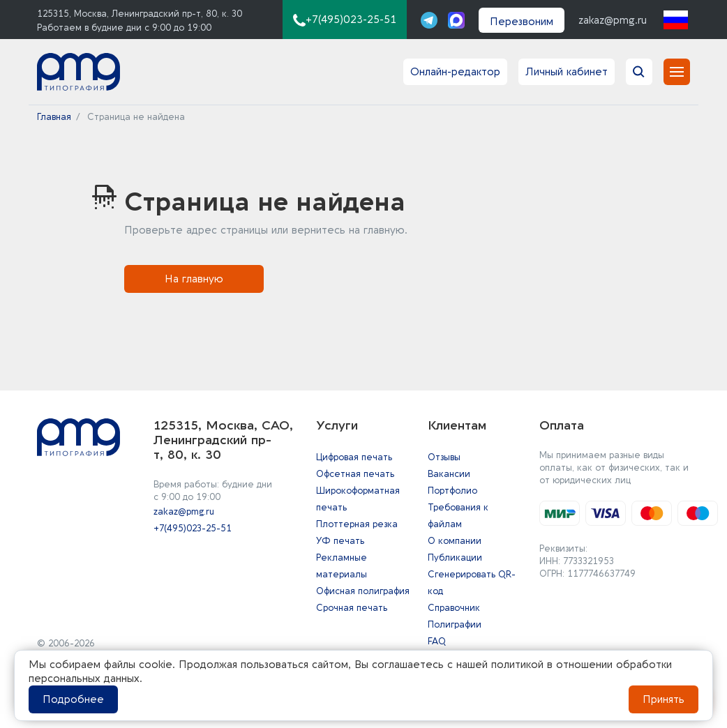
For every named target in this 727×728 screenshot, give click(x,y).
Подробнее (73, 699)
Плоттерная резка (357, 524)
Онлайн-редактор (455, 72)
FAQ (437, 641)
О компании (455, 541)
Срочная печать (352, 608)
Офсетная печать (355, 474)
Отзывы (444, 457)
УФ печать (340, 541)
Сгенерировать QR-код (472, 583)
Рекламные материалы (342, 566)
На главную (194, 279)
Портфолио (452, 491)
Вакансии (449, 474)
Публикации (455, 558)
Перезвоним (522, 22)
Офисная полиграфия (363, 591)
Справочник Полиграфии (455, 616)
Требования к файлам (458, 516)
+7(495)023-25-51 (193, 528)
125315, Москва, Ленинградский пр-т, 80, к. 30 (140, 14)
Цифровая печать (354, 457)
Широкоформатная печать (358, 499)
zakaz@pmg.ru (613, 20)
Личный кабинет (567, 72)
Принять (664, 699)
